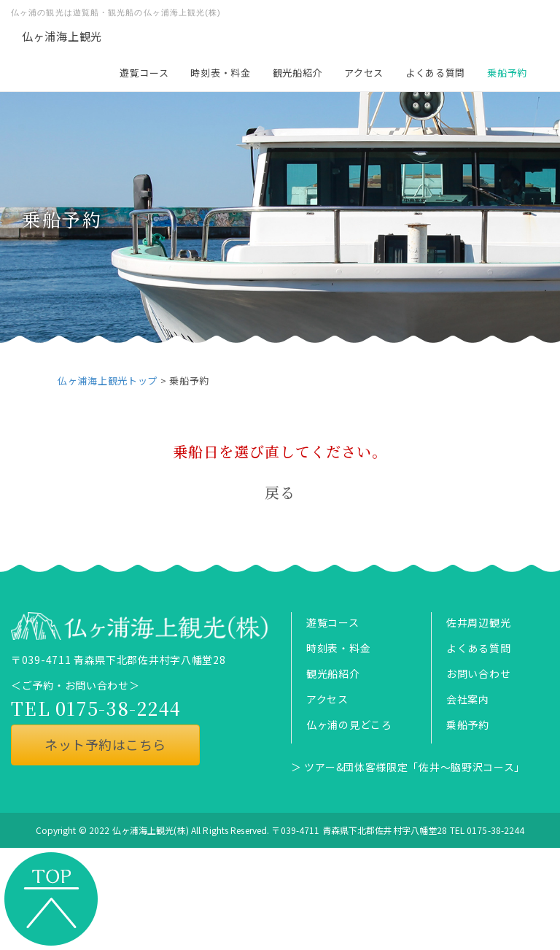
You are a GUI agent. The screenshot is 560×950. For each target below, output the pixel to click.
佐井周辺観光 (478, 622)
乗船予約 (507, 73)
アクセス (364, 73)
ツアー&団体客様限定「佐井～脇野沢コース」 (415, 767)
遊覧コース (144, 73)
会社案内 (468, 699)
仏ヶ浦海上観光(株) (151, 830)
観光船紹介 (298, 73)
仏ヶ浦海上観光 (62, 36)
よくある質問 (435, 73)
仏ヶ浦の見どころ (349, 725)
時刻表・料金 (220, 73)
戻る (280, 492)
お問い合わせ (478, 673)
